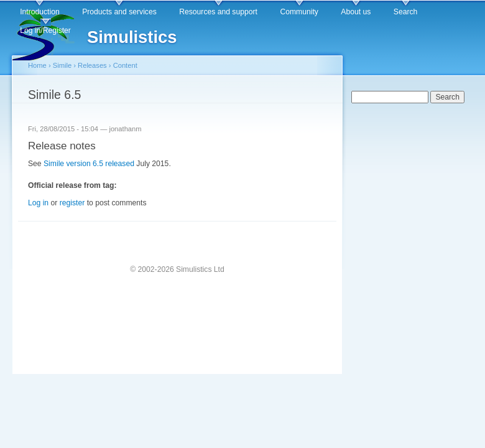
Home (37, 65)
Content (125, 65)
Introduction (40, 12)
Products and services (119, 12)
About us (356, 12)
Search (406, 12)
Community (299, 12)
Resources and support (218, 12)
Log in (38, 203)
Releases (92, 65)
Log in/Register (45, 30)
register (72, 203)
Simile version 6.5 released (89, 164)
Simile (62, 65)
